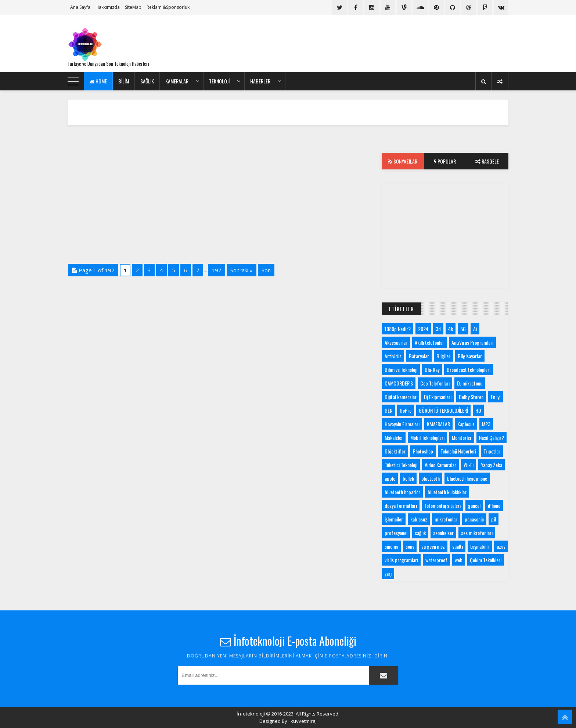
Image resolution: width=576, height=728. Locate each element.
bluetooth (431, 478)
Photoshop (423, 451)
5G (463, 329)
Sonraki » (242, 270)
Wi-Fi (469, 465)
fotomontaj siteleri (442, 505)
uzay (501, 546)
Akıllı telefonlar (429, 342)
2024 (423, 329)
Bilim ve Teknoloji (401, 370)
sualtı (458, 546)
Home (98, 81)
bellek (408, 478)
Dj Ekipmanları (438, 397)
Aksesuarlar (396, 342)
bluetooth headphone (467, 478)
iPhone (494, 505)
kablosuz (419, 519)
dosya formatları (401, 505)
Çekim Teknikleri (486, 560)
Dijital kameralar (401, 397)
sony (410, 546)
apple (390, 478)
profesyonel (396, 533)
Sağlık (147, 81)
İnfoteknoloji (251, 714)
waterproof (436, 560)
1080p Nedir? (398, 329)
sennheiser (443, 533)
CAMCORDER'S (399, 383)
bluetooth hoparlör (402, 492)
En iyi (496, 397)
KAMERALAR (177, 81)
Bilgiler (443, 356)
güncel (474, 505)
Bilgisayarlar (470, 356)
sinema (391, 546)
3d (438, 329)
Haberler (260, 81)
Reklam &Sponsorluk (168, 7)
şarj (388, 573)
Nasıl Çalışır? (492, 437)
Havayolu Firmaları (402, 424)
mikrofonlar (446, 519)
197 (217, 270)
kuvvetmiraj (304, 721)
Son (266, 270)
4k (451, 329)
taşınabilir (480, 546)
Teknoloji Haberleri (458, 451)
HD (478, 410)
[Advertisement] (375, 43)
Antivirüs (393, 356)
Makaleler (394, 437)
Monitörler (462, 437)
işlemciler (394, 519)
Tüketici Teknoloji (401, 465)
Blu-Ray (432, 370)
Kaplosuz (466, 424)
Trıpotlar (492, 451)
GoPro (406, 410)
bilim (124, 81)
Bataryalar (419, 356)
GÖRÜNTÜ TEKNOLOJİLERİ (443, 410)
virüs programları (401, 560)
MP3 (486, 424)
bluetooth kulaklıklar (447, 492)
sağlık (420, 533)
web (459, 560)
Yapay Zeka (492, 465)
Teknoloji (219, 81)
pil (494, 519)
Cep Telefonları (435, 383)
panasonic (474, 519)
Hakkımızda (108, 7)
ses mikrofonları (477, 533)
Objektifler (395, 451)
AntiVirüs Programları (472, 342)
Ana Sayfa (80, 7)
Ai (475, 329)
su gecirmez (433, 546)
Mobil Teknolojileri (427, 437)
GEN (388, 410)
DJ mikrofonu (470, 383)
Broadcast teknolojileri (469, 370)
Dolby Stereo (471, 397)
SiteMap (133, 7)
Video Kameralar (440, 465)
